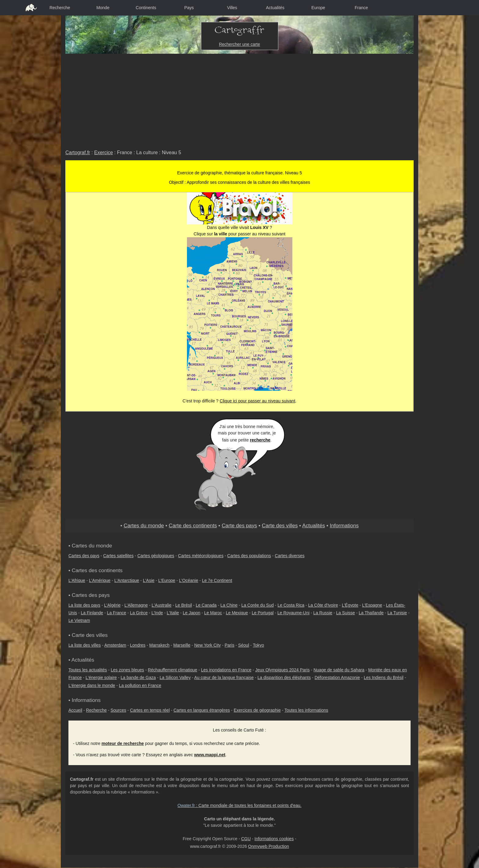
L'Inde (157, 613)
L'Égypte (350, 605)
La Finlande (92, 613)
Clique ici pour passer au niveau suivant (257, 401)
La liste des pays (84, 605)
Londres (138, 645)
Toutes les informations (306, 710)
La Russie (323, 613)
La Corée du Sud (258, 605)
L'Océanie (189, 580)
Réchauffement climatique (173, 670)
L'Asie (149, 580)
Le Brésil (184, 605)
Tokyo (259, 645)
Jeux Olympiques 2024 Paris (282, 670)
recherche (260, 440)
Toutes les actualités (88, 670)
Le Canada (206, 605)
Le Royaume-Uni (293, 613)
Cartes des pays (84, 556)
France (361, 8)
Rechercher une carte (240, 44)
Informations (344, 525)
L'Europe (167, 580)
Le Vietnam (79, 620)
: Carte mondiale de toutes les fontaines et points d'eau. (239, 805)
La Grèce (139, 613)
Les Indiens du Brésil (384, 677)
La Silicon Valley (175, 677)
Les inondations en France (226, 670)
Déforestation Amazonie (337, 677)
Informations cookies (274, 839)
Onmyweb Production (269, 846)
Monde (103, 8)
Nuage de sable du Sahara (339, 670)
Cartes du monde (144, 525)
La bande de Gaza (138, 677)
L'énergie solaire (101, 677)
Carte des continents (193, 525)
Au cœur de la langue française (224, 677)
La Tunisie (397, 613)
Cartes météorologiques (201, 556)
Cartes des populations (249, 556)
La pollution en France (140, 685)
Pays (189, 8)
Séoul (244, 645)
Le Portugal (263, 613)
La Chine (229, 605)
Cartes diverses (290, 556)
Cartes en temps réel (150, 710)
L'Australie (161, 605)
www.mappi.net (210, 755)
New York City (208, 645)
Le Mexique (237, 613)
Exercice (103, 153)
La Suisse (345, 613)
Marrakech (159, 645)
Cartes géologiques (156, 556)
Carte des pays (239, 525)
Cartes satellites (119, 556)
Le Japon (192, 613)
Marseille (182, 645)
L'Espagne (372, 605)
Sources (118, 710)
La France (117, 613)
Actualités (275, 8)
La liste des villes (85, 645)
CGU (246, 839)
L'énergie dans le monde (92, 685)
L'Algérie (112, 605)
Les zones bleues (128, 670)
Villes (232, 8)
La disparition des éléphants (284, 677)
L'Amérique (100, 580)
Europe (318, 8)
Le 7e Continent (217, 580)
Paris (229, 645)
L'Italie (173, 613)
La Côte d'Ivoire (323, 605)
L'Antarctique (127, 580)
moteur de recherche (123, 743)
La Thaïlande (371, 613)
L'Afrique (77, 580)
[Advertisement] (239, 100)
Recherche (60, 8)
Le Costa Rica (291, 605)
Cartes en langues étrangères (202, 710)
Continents (146, 8)
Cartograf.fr (78, 153)
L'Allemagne (136, 605)
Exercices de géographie (257, 710)
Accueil (75, 710)
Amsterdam (115, 645)
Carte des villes (280, 525)
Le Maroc (213, 613)
